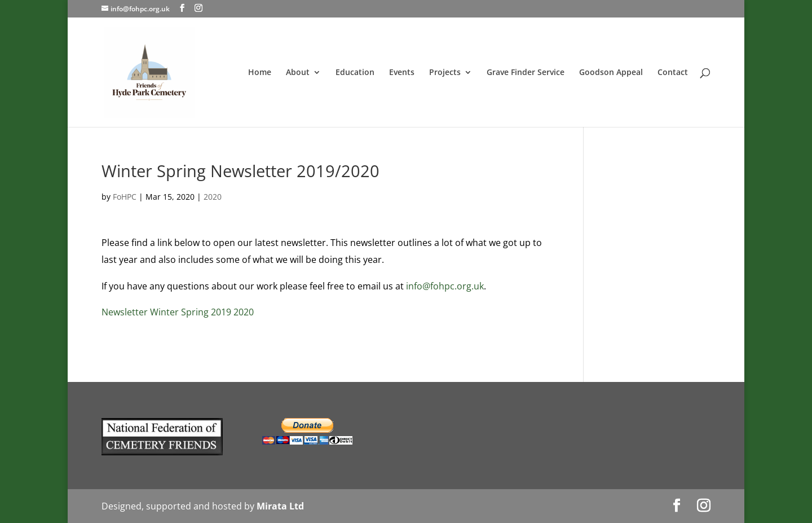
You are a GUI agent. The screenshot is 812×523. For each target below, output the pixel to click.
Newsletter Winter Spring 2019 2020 (178, 312)
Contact (673, 73)
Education (355, 73)
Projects (445, 73)
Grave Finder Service (526, 73)
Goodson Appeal (611, 73)
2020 (213, 197)
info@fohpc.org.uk (445, 286)
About (298, 73)
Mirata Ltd (280, 506)
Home (260, 73)
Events (402, 73)
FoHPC (125, 197)
